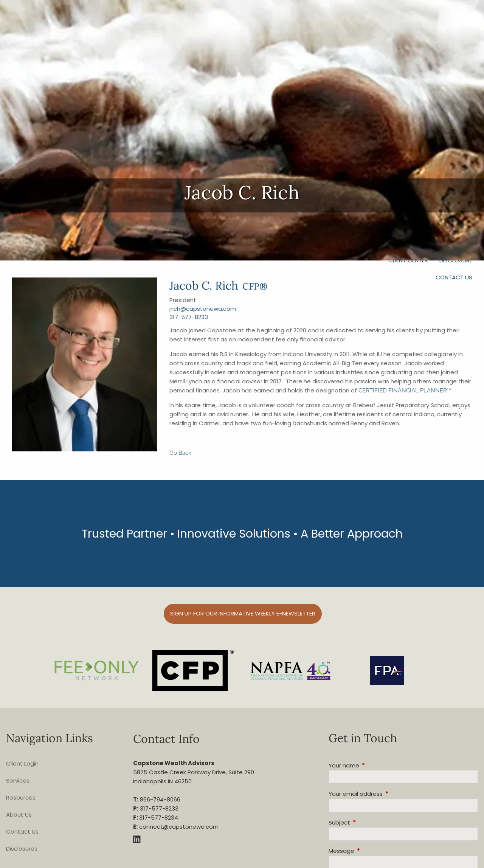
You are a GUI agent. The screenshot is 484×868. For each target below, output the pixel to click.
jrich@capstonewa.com (203, 309)
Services (18, 780)
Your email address (385, 794)
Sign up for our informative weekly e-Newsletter (243, 613)
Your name (373, 765)
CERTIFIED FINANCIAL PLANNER (403, 391)
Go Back (180, 453)
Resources (21, 797)
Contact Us (454, 277)
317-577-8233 (189, 317)
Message (370, 851)
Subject (368, 822)
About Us (19, 815)
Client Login (22, 763)
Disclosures (22, 849)
